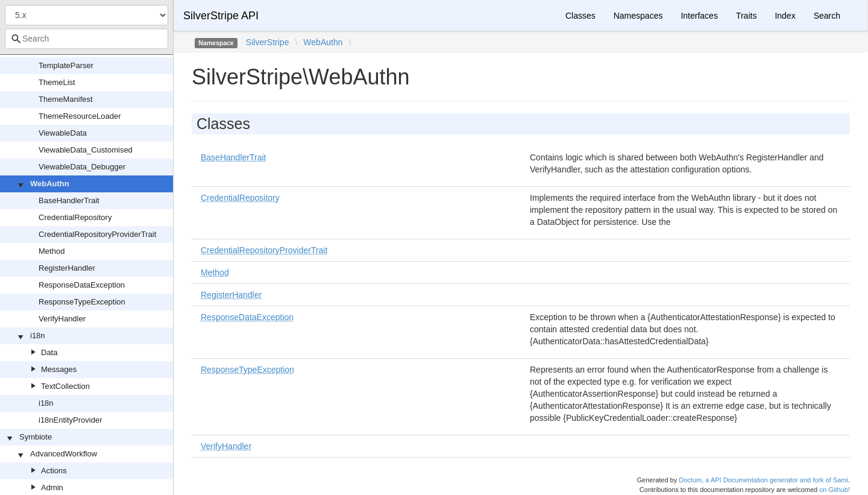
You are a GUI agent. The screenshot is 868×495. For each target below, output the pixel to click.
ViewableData (63, 133)
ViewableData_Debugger (82, 167)
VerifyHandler (62, 319)
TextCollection (65, 386)
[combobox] (86, 39)
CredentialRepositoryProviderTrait (97, 234)
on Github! (835, 490)
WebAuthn (50, 184)
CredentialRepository (75, 217)
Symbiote (36, 437)
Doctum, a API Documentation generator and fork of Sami (763, 480)
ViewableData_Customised (86, 150)
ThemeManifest (66, 99)
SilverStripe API (221, 16)
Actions (54, 471)
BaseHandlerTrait (69, 200)
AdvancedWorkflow (64, 454)
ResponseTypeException (82, 302)
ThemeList (57, 82)
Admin (52, 487)
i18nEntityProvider (71, 420)
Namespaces (638, 16)
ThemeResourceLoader (80, 116)
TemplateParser (66, 65)
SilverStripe (268, 42)
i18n (38, 336)
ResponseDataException (82, 285)
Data (49, 352)
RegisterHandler (67, 268)
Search (827, 16)
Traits (746, 16)
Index (785, 16)
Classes (580, 16)
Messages (59, 369)
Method (52, 251)
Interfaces (699, 16)
